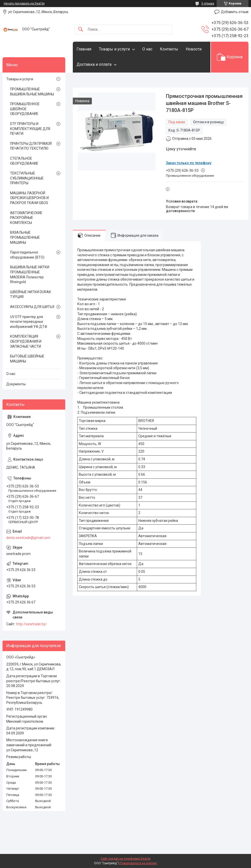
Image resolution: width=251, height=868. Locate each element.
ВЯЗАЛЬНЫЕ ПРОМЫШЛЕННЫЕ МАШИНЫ (25, 237)
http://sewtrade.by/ (32, 624)
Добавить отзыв (235, 12)
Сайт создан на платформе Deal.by (126, 859)
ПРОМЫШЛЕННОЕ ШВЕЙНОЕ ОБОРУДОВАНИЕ (25, 109)
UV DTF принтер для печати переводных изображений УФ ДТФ (29, 322)
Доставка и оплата (94, 64)
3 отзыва (208, 4)
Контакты (169, 49)
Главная (84, 49)
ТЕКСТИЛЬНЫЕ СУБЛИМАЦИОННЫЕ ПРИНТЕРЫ (27, 178)
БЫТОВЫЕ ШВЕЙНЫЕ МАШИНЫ (27, 359)
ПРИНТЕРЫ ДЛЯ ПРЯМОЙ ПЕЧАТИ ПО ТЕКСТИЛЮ (31, 146)
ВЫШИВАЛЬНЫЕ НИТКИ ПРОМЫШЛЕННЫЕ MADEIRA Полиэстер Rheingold (30, 274)
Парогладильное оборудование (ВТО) (27, 255)
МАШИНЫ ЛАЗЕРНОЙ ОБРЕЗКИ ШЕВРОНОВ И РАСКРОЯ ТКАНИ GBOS (29, 198)
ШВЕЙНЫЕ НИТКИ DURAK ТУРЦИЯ (30, 294)
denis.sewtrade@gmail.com (28, 538)
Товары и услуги (114, 49)
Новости (194, 49)
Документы (16, 384)
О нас (147, 49)
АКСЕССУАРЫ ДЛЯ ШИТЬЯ (32, 307)
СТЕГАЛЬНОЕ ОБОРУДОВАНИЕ (24, 161)
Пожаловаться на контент (139, 863)
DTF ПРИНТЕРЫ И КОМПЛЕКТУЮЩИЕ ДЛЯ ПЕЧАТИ (30, 129)
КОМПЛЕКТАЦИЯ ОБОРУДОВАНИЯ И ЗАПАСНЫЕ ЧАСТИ (26, 341)
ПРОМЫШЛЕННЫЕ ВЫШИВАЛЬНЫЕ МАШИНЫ (32, 92)
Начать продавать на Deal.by (24, 4)
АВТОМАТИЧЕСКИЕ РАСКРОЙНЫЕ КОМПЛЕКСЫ (26, 218)
